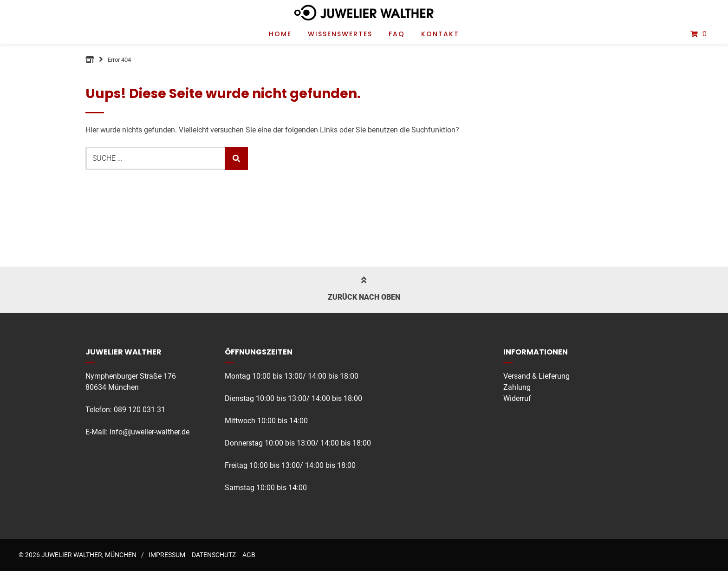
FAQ (397, 34)
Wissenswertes (340, 34)
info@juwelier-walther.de (149, 432)
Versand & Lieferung (536, 376)
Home (280, 34)
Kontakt (440, 34)
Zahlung (517, 387)
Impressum (167, 555)
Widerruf (517, 398)
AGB (249, 555)
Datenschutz (214, 555)
